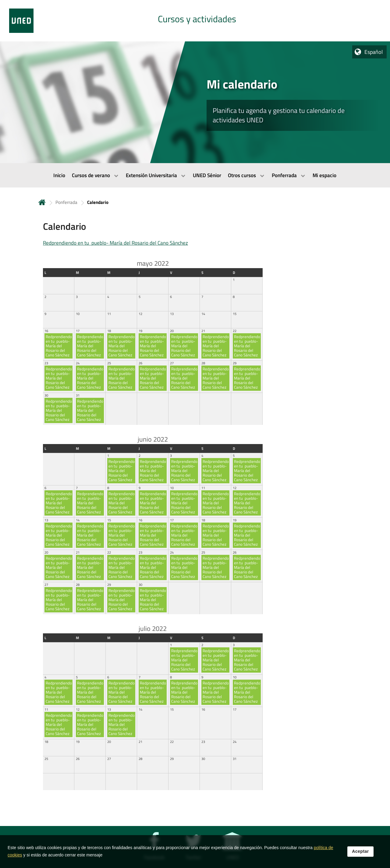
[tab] (195, 21)
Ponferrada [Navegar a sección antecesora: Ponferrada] (66, 202)
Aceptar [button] (360, 852)
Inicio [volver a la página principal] (42, 202)
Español (374, 52)
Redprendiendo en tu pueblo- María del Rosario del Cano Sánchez (115, 243)
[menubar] (195, 175)
